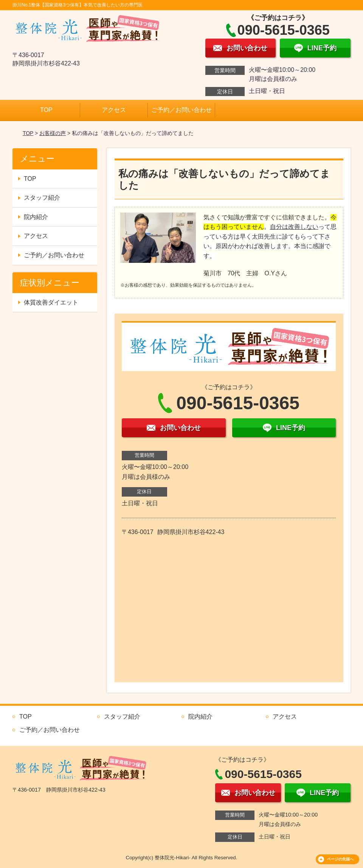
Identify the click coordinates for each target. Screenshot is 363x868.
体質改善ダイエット (51, 302)
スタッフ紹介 (42, 198)
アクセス (114, 110)
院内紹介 (36, 217)
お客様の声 (53, 133)
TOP (46, 110)
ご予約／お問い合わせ (181, 110)
